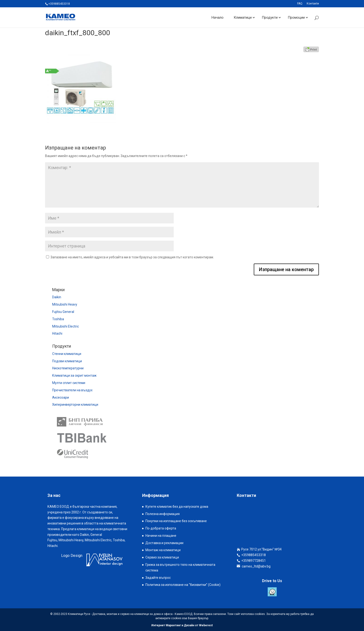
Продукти (270, 17)
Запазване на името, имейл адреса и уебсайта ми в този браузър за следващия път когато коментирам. (132, 257)
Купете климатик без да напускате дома (177, 507)
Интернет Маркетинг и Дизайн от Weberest (182, 625)
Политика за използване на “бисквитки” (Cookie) (183, 585)
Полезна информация (163, 514)
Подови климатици (67, 361)
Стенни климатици (67, 354)
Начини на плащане (161, 536)
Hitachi (57, 333)
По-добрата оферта (161, 528)
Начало (218, 17)
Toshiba (58, 319)
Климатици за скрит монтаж (74, 375)
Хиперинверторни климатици (75, 405)
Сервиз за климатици (162, 557)
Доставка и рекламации (164, 543)
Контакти (313, 4)
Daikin (57, 297)
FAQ (300, 4)
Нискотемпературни (68, 368)
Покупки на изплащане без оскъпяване (176, 521)
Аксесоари (61, 397)
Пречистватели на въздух (72, 390)
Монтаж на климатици (163, 550)
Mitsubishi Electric (66, 326)
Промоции (296, 17)
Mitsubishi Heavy (65, 304)
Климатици (243, 17)
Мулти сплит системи (69, 383)
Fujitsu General (63, 312)
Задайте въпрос (158, 578)
